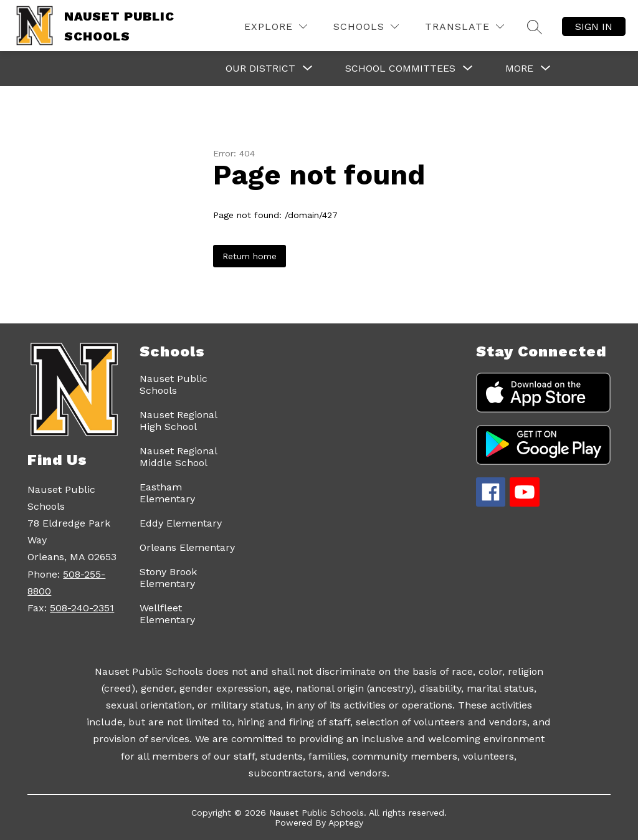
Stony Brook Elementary (168, 578)
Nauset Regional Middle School (178, 457)
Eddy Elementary (181, 523)
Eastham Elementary (167, 493)
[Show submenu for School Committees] (400, 69)
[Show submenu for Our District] (260, 69)
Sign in (594, 26)
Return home (250, 256)
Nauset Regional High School (178, 421)
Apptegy (346, 823)
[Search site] (535, 27)
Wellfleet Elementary (167, 614)
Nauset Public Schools (174, 384)
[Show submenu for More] (519, 69)
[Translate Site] (464, 26)
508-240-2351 (82, 608)
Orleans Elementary (187, 547)
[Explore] (276, 26)
